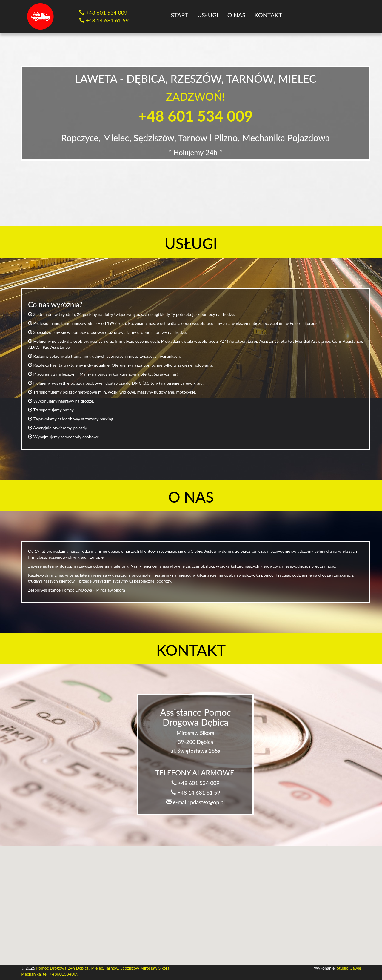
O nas (237, 15)
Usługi (208, 15)
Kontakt (268, 15)
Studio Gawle (349, 968)
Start (180, 15)
